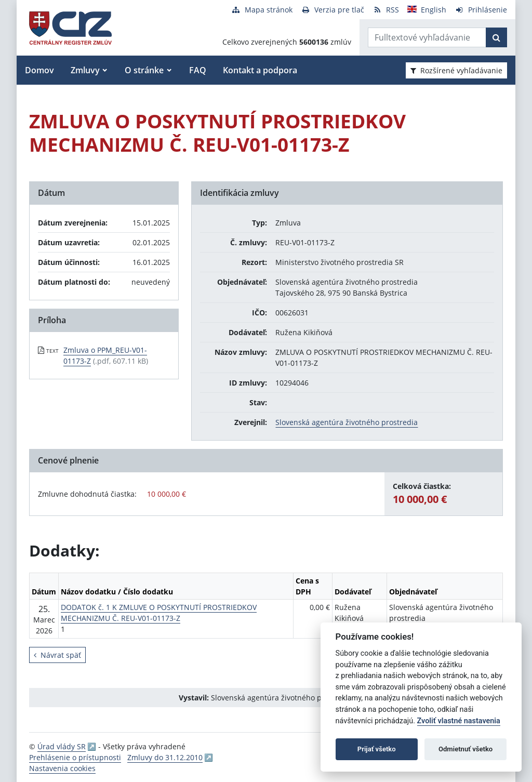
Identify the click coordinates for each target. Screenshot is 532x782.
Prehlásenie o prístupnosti (75, 757)
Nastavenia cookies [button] (62, 768)
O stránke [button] (144, 70)
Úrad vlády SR (62, 746)
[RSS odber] (386, 10)
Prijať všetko (377, 749)
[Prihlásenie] (481, 10)
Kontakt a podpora (260, 70)
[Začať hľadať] (496, 37)
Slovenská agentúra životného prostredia (347, 422)
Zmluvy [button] (85, 70)
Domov (39, 70)
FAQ (198, 70)
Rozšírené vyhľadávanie (456, 70)
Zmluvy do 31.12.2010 (165, 757)
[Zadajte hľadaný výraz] (427, 37)
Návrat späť (57, 655)
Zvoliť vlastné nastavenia (459, 721)
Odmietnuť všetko (465, 749)
